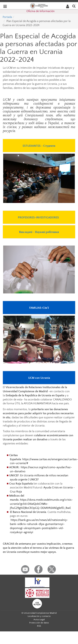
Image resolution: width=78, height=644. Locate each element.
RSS (39, 626)
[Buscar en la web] (74, 6)
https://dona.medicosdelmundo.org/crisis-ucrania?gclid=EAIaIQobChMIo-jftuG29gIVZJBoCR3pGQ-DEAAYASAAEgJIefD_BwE (41, 504)
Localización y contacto (39, 616)
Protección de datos (39, 623)
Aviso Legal (39, 620)
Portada (7, 17)
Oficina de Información (41, 11)
